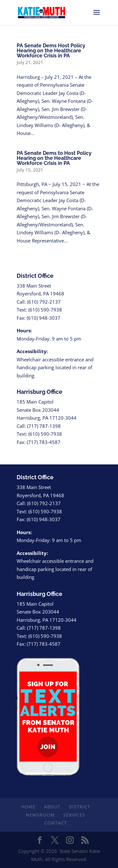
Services (74, 815)
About (52, 807)
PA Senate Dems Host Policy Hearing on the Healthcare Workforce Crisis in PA (51, 51)
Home (28, 807)
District (80, 807)
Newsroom (40, 815)
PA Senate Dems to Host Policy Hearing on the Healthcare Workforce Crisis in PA (54, 158)
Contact (56, 823)
